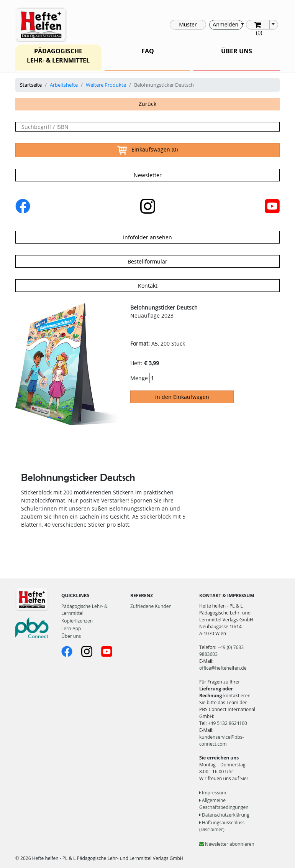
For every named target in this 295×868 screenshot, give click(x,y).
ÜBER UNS (237, 51)
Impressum (213, 793)
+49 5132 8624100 (228, 723)
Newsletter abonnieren (227, 844)
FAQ (148, 51)
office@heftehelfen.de (223, 668)
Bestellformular (147, 261)
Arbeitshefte (64, 85)
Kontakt (148, 286)
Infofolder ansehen (147, 237)
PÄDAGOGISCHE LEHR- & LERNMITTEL (58, 56)
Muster (188, 24)
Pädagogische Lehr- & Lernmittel (84, 610)
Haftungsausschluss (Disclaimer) (222, 826)
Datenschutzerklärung (224, 815)
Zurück (147, 104)
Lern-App (71, 628)
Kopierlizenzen (77, 621)
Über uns (71, 636)
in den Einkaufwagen (182, 397)
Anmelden (226, 24)
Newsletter (148, 175)
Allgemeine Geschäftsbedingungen (224, 804)
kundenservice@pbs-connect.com (221, 740)
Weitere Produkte (106, 85)
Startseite (31, 85)
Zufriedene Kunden (151, 606)
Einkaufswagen (147, 150)
